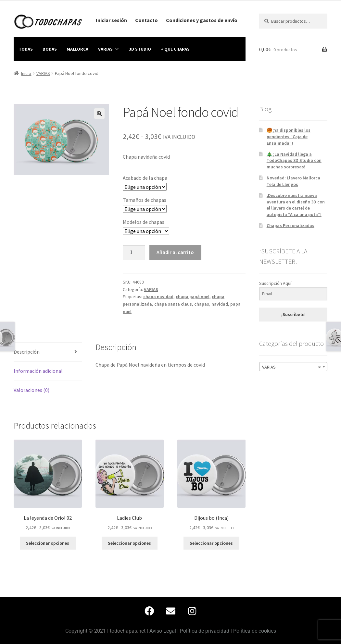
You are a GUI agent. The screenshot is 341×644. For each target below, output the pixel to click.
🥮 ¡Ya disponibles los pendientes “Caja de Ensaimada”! (289, 137)
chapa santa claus (173, 304)
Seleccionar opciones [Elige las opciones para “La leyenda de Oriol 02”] (48, 543)
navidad (220, 304)
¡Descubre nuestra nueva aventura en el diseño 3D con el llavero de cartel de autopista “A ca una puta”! (296, 205)
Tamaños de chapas (145, 200)
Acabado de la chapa (145, 178)
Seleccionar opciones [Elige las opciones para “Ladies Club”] (129, 543)
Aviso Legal (163, 631)
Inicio (26, 73)
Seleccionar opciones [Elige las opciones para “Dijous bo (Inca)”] (211, 543)
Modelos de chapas (144, 222)
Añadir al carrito (175, 252)
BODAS (50, 49)
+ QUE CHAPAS (175, 49)
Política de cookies (255, 631)
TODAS (26, 49)
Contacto (146, 20)
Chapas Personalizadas (290, 225)
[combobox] (293, 367)
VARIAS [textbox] (291, 367)
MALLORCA (77, 49)
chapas (202, 304)
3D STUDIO (140, 49)
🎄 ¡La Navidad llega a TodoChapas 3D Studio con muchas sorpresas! (294, 161)
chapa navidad (158, 297)
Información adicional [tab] (38, 371)
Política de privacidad (205, 631)
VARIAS (109, 49)
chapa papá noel (193, 297)
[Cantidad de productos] (134, 253)
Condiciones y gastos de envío (202, 20)
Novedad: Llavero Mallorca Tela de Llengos (293, 181)
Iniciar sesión (111, 20)
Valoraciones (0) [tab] (32, 390)
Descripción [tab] (27, 352)
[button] (99, 114)
